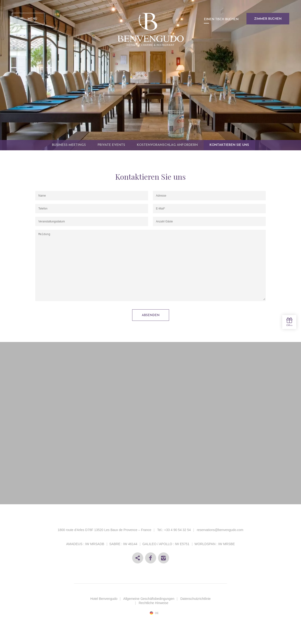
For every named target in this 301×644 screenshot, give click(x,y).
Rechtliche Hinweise (154, 603)
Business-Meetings (69, 145)
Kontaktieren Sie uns (229, 145)
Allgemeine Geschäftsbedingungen (149, 599)
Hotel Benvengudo (104, 599)
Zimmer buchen (268, 19)
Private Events (111, 145)
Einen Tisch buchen (221, 19)
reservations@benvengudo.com (220, 530)
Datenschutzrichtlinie (196, 599)
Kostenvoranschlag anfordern (167, 145)
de (157, 613)
